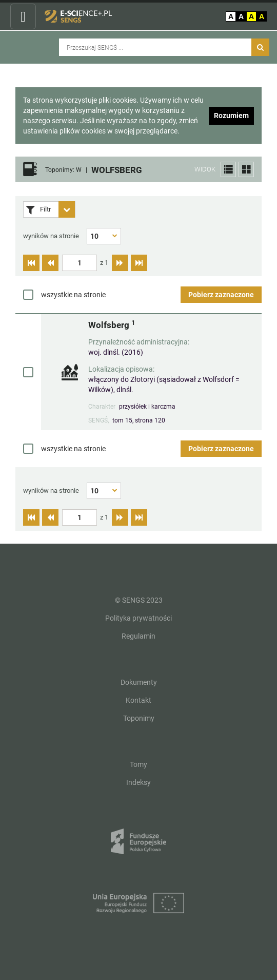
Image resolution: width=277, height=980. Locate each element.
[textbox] (80, 263)
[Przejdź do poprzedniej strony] (50, 263)
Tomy (138, 764)
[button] (228, 169)
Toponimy (139, 718)
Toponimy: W (63, 170)
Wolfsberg (112, 325)
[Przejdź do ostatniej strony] (139, 263)
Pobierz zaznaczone (221, 295)
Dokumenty (139, 682)
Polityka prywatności (138, 618)
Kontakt (138, 700)
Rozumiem (231, 116)
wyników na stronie (51, 236)
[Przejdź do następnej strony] (120, 263)
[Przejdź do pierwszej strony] (31, 263)
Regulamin (138, 636)
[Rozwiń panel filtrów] (67, 209)
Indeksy (138, 782)
